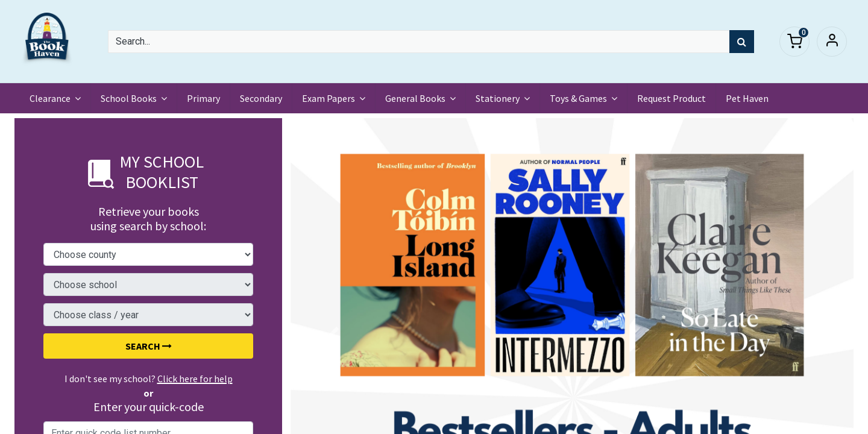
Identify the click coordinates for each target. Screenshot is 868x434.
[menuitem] (205, 98)
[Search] (742, 42)
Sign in (832, 42)
